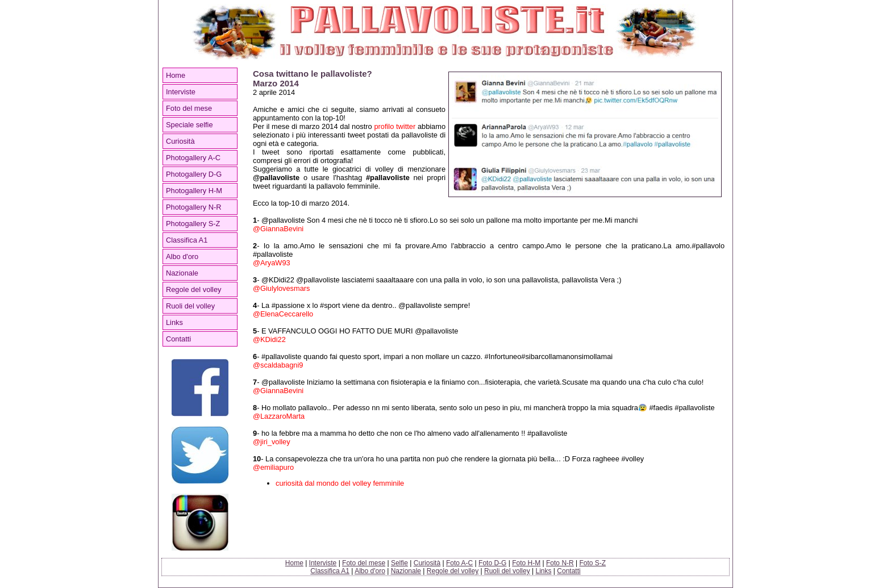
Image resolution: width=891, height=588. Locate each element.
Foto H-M (526, 563)
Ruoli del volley (190, 306)
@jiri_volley (272, 442)
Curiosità (180, 141)
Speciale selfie (190, 125)
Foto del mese (189, 108)
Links (174, 322)
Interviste (181, 92)
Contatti (178, 339)
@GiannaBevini (278, 229)
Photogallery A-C (193, 158)
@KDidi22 (269, 339)
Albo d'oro (182, 257)
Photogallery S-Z (193, 224)
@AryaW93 (272, 263)
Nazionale (182, 273)
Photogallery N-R (193, 207)
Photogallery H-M (194, 191)
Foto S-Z (593, 563)
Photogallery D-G (194, 174)
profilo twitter (395, 126)
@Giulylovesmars (281, 288)
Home (176, 75)
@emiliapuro (273, 467)
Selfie (399, 563)
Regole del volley (193, 289)
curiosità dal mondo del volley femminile (340, 483)
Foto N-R (560, 563)
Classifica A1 (187, 240)
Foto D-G (492, 563)
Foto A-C (459, 563)
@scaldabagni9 (278, 365)
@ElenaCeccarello (283, 314)
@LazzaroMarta (279, 416)
